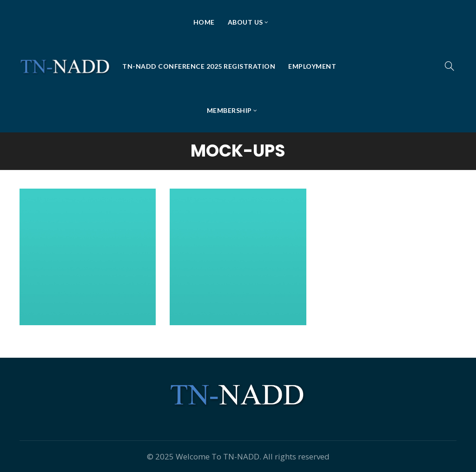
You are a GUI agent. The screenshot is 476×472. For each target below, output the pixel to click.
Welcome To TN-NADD (218, 456)
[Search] (450, 66)
